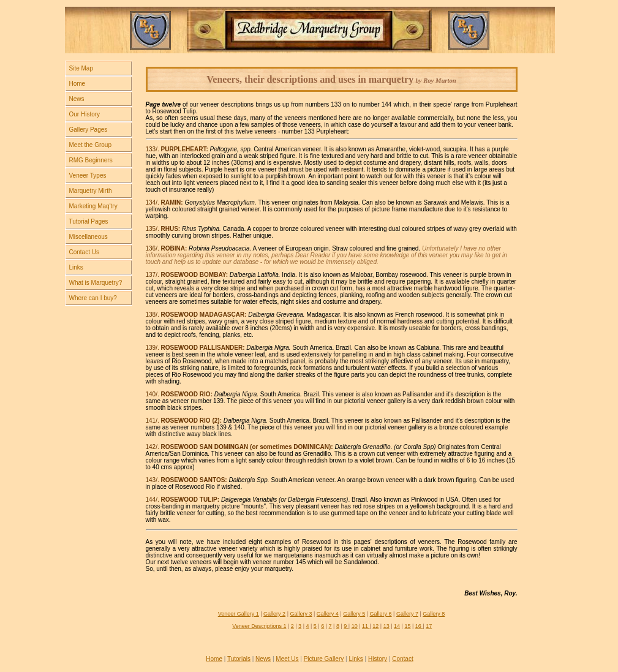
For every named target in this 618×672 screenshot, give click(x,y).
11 (366, 626)
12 (375, 626)
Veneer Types (88, 176)
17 (429, 626)
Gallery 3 (301, 614)
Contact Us (84, 252)
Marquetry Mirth (91, 191)
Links (76, 267)
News (77, 99)
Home (77, 84)
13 (386, 626)
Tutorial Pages (89, 221)
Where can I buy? (93, 298)
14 (397, 626)
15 (407, 626)
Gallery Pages (89, 130)
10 (355, 626)
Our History (85, 114)
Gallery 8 (434, 614)
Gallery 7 (407, 614)
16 (419, 626)
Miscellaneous (89, 237)
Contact (402, 659)
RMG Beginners (91, 160)
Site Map (81, 68)
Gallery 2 (274, 614)
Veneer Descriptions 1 (259, 626)
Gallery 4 (328, 614)
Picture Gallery (324, 659)
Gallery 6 (381, 614)
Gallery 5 (354, 614)
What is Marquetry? (96, 283)
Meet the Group (90, 145)
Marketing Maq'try (93, 206)
